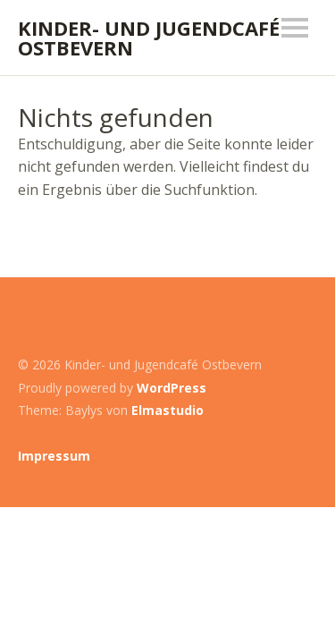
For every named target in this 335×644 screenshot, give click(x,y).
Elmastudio (167, 410)
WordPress (172, 388)
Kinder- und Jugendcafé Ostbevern (149, 38)
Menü (295, 28)
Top (298, 456)
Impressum (54, 456)
